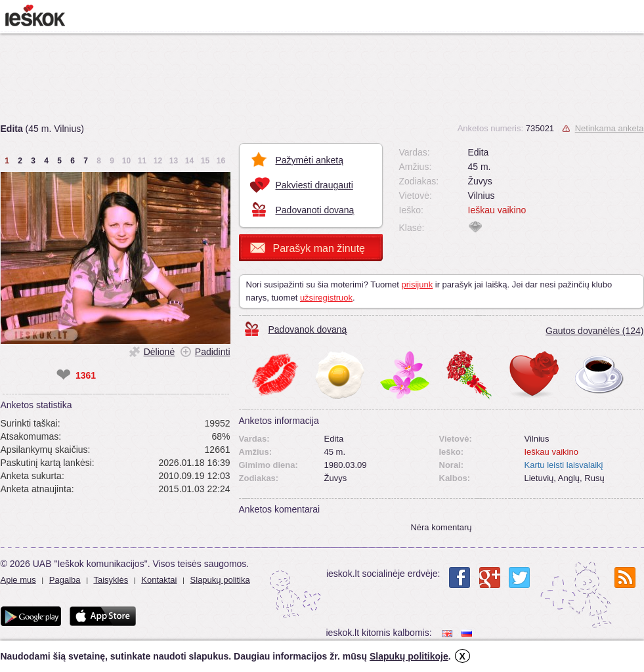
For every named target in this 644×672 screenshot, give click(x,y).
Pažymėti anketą (310, 160)
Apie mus (18, 580)
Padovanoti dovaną (315, 210)
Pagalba (65, 580)
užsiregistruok (326, 298)
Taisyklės (111, 580)
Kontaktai (159, 580)
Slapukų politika (220, 580)
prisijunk (417, 284)
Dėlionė (159, 352)
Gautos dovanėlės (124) (594, 331)
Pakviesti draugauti (314, 185)
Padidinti (213, 352)
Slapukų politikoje (409, 656)
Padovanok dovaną (308, 329)
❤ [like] (63, 375)
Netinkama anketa (610, 128)
